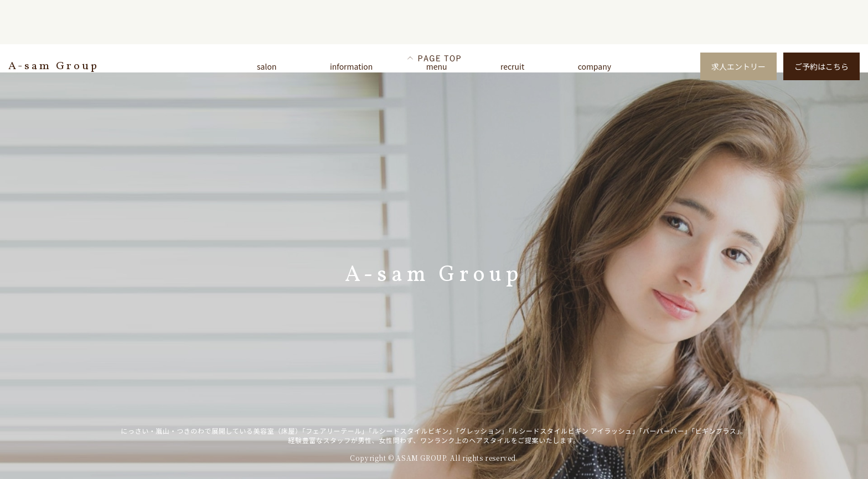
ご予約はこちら (821, 66)
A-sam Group (54, 66)
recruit (512, 66)
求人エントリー (738, 66)
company (595, 66)
